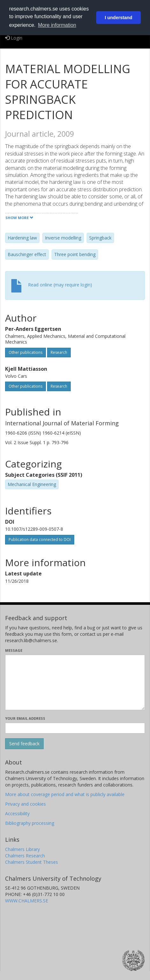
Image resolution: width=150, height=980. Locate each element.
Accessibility (17, 813)
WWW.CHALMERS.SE (27, 901)
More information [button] (57, 25)
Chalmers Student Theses (32, 862)
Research (59, 352)
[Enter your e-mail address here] (75, 728)
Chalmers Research (25, 856)
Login (14, 38)
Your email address (25, 718)
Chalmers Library (22, 849)
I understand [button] (118, 18)
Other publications (25, 352)
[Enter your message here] (75, 682)
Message (14, 650)
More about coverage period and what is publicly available (65, 794)
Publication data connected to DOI (40, 539)
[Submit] (24, 744)
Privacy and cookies (25, 804)
